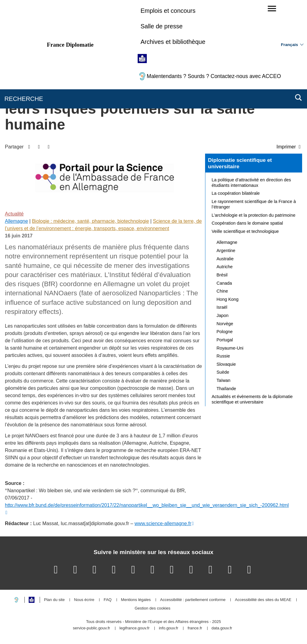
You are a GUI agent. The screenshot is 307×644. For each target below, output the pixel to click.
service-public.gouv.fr (92, 628)
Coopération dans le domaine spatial (247, 223)
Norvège (225, 324)
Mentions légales (136, 600)
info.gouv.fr (169, 628)
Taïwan (224, 380)
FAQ (108, 600)
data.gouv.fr (222, 628)
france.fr (195, 628)
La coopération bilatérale (236, 193)
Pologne (225, 332)
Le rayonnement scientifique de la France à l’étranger (254, 204)
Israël (222, 307)
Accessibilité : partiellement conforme (193, 600)
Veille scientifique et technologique (245, 231)
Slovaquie (226, 364)
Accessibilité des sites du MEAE (263, 600)
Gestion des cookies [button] (152, 608)
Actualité (14, 214)
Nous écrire (84, 600)
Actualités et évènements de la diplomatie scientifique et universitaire (252, 399)
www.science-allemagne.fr (163, 523)
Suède (223, 372)
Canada (224, 283)
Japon (223, 315)
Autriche (225, 267)
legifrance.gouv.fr (134, 628)
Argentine (226, 251)
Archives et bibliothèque (173, 42)
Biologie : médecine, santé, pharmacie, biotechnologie (90, 221)
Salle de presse (161, 26)
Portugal (225, 340)
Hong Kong (228, 299)
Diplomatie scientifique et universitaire (240, 163)
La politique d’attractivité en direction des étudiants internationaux (251, 183)
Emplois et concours (168, 11)
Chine (222, 291)
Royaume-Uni (230, 348)
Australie (225, 259)
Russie (223, 356)
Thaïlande (226, 389)
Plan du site (54, 600)
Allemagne (16, 221)
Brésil (222, 275)
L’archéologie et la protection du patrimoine (254, 215)
